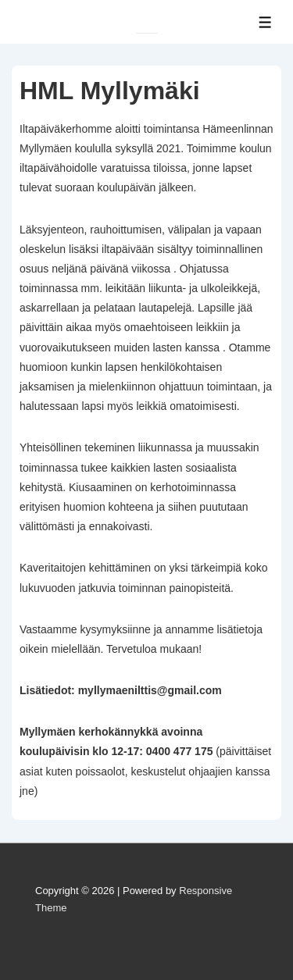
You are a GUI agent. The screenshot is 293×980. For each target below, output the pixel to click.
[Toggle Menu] (265, 22)
